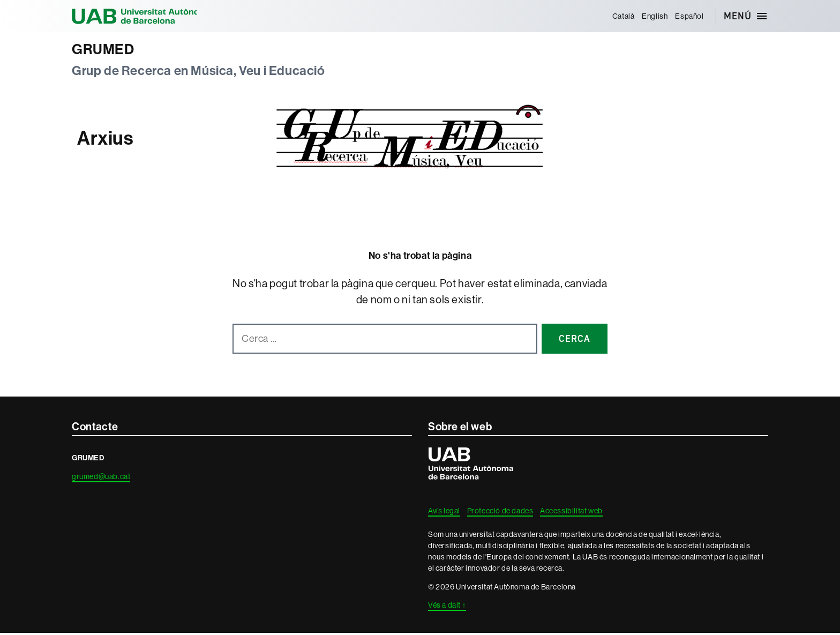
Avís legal (444, 513)
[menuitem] (622, 16)
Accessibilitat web (571, 513)
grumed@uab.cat (101, 479)
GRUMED (106, 50)
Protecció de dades (500, 513)
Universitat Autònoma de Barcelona (147, 16)
